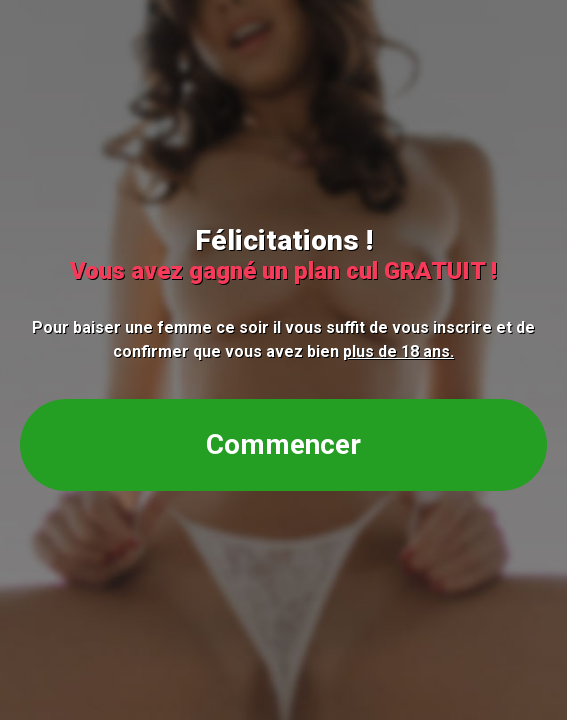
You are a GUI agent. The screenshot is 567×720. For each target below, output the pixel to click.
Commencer (283, 444)
